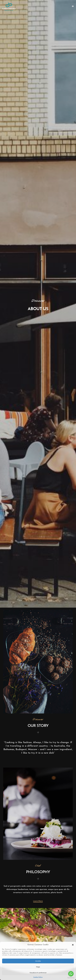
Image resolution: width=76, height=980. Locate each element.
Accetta (38, 961)
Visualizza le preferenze (38, 973)
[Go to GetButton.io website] (71, 978)
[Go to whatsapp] (71, 974)
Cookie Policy (38, 977)
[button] (73, 945)
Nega (38, 967)
